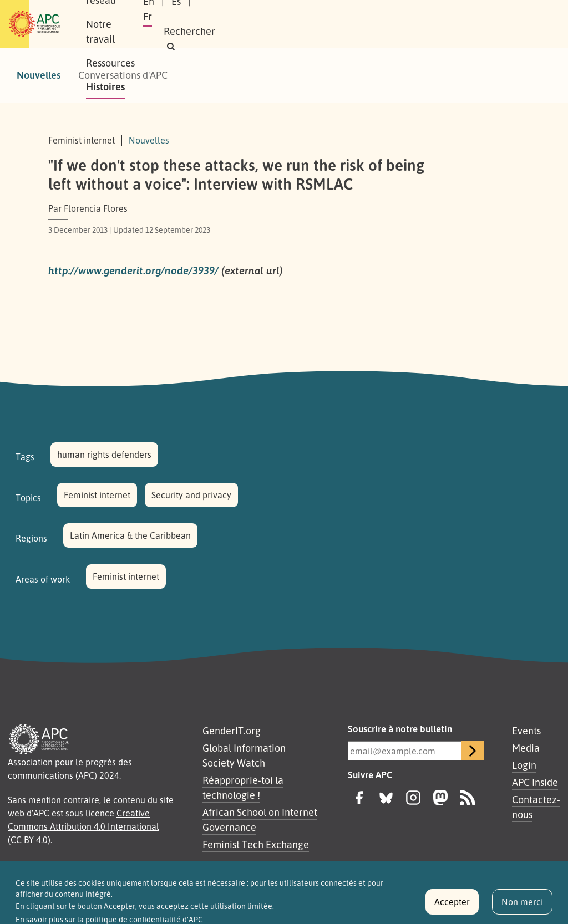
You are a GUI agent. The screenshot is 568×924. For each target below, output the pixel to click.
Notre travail (261, 12)
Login (524, 765)
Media (526, 748)
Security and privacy (191, 495)
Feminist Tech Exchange (256, 844)
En (389, 16)
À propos (123, 12)
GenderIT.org (232, 731)
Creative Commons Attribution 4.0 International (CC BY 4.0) (83, 826)
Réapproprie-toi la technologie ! (243, 787)
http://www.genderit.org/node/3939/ (133, 270)
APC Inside (535, 782)
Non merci (522, 907)
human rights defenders (104, 455)
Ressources (331, 12)
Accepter (452, 907)
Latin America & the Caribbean (130, 535)
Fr (443, 16)
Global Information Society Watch (244, 755)
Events (526, 731)
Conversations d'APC (123, 75)
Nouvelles (39, 75)
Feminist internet (97, 495)
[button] (444, 31)
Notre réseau (187, 12)
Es (417, 16)
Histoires (123, 35)
